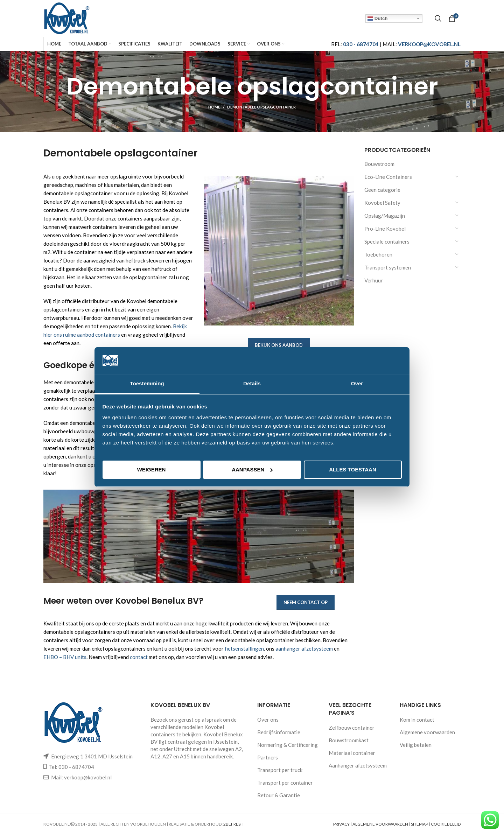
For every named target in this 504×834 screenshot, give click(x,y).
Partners (268, 757)
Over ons (268, 720)
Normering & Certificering (288, 745)
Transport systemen (388, 267)
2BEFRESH (233, 824)
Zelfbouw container (352, 728)
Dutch (377, 18)
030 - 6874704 (361, 44)
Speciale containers (387, 241)
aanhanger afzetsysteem (304, 649)
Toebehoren (378, 254)
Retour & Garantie (279, 795)
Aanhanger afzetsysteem (358, 765)
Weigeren (152, 469)
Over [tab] (357, 383)
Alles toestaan (352, 469)
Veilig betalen (416, 745)
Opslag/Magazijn (385, 216)
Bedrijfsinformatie (279, 732)
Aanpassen (252, 469)
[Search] (438, 19)
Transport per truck (280, 770)
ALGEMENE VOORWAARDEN (380, 824)
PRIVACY (341, 824)
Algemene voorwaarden (427, 732)
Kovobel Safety (382, 203)
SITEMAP (419, 824)
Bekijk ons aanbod (279, 345)
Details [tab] (252, 383)
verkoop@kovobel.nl (88, 777)
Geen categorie (382, 190)
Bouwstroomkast (349, 740)
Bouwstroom (379, 164)
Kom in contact (417, 720)
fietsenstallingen (244, 649)
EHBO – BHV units (65, 657)
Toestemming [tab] (147, 383)
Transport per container (285, 783)
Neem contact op (306, 602)
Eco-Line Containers (388, 177)
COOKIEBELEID (446, 824)
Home (214, 107)
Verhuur (374, 280)
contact (139, 657)
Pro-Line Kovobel (385, 229)
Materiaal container (352, 753)
